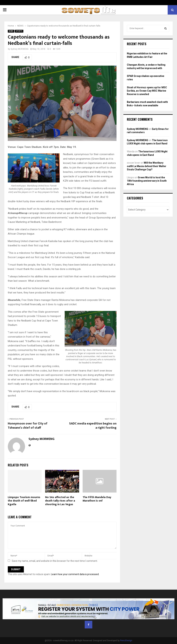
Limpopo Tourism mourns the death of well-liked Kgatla (24, 501)
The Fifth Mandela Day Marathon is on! (97, 499)
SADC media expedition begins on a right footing (93, 426)
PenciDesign (126, 641)
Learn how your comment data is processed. (75, 574)
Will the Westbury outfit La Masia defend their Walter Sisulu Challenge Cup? (147, 166)
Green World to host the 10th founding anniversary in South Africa (147, 181)
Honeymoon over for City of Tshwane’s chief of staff (28, 426)
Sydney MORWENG (20, 49)
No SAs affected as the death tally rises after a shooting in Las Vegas (60, 501)
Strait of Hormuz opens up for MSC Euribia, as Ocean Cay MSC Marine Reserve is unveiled (147, 91)
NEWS (11, 31)
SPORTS (19, 31)
